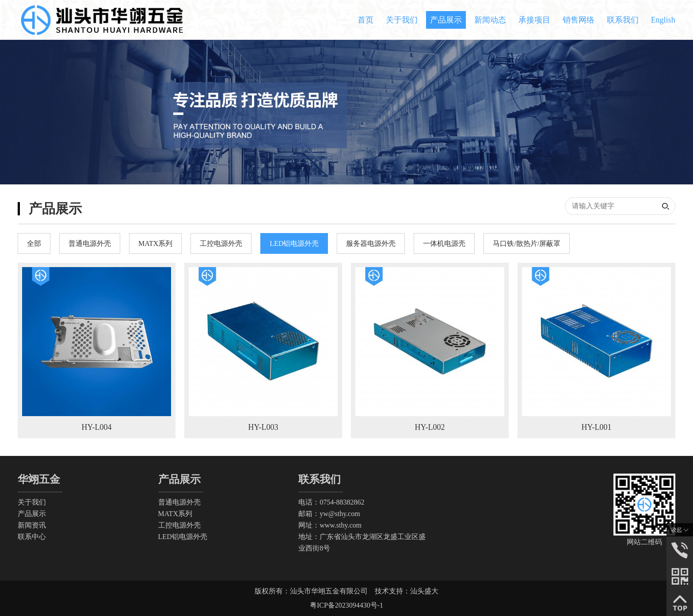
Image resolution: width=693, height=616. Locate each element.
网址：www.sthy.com (330, 525)
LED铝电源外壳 (183, 537)
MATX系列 (175, 514)
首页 (366, 20)
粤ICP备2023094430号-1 (346, 605)
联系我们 (623, 20)
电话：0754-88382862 (331, 502)
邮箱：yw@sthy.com (329, 514)
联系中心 (32, 537)
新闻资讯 (32, 525)
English (663, 20)
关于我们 (402, 20)
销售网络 (579, 20)
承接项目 (534, 20)
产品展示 (446, 20)
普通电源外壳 (179, 502)
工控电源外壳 (179, 525)
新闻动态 (490, 20)
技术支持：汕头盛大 (407, 591)
